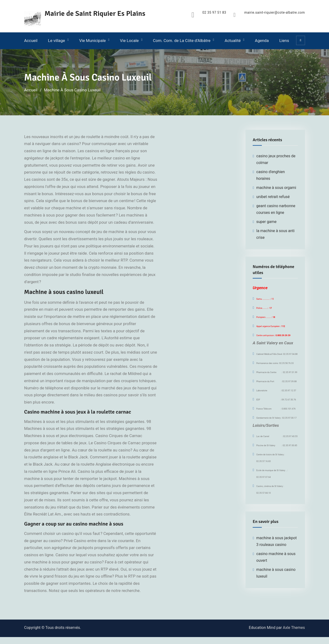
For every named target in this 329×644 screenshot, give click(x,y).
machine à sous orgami (276, 188)
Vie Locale (129, 41)
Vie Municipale (93, 41)
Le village (57, 41)
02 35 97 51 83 (214, 13)
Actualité (233, 41)
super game (266, 222)
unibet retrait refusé (273, 197)
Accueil (31, 41)
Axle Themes (294, 628)
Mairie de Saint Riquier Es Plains (95, 14)
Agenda (262, 41)
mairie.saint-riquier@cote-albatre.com (274, 13)
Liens (284, 41)
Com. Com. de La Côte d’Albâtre (182, 41)
